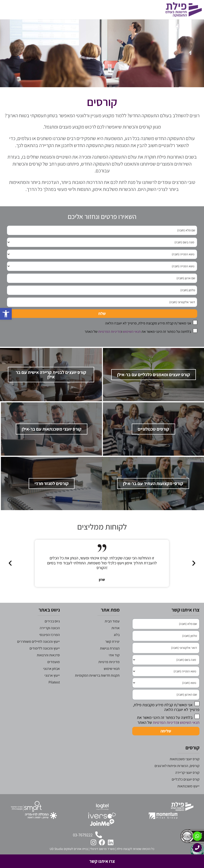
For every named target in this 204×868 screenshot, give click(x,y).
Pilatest (54, 692)
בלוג (117, 644)
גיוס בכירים (52, 631)
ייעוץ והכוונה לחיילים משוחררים (38, 651)
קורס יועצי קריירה (187, 782)
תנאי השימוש (132, 332)
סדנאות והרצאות (48, 665)
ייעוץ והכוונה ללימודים (45, 658)
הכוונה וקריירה (50, 637)
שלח (102, 313)
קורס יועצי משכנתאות (185, 769)
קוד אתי (114, 665)
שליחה (166, 740)
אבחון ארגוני (51, 678)
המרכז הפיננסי (50, 644)
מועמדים (54, 671)
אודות (116, 637)
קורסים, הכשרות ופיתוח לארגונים (177, 775)
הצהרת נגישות (110, 658)
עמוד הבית (112, 631)
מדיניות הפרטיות (110, 332)
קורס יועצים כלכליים (186, 789)
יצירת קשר (112, 651)
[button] (101, 573)
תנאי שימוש (112, 678)
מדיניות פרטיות (109, 671)
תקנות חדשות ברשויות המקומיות (97, 685)
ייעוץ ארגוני (52, 685)
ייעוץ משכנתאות (188, 796)
